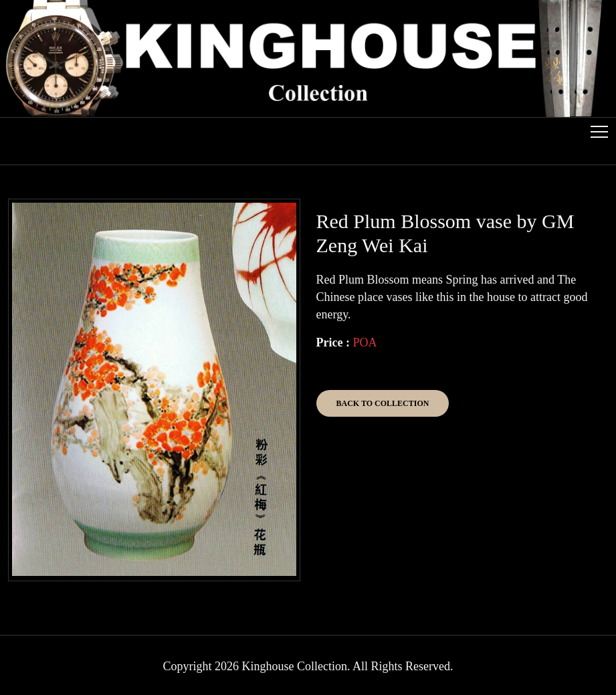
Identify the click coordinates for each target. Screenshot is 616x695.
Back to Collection (383, 403)
